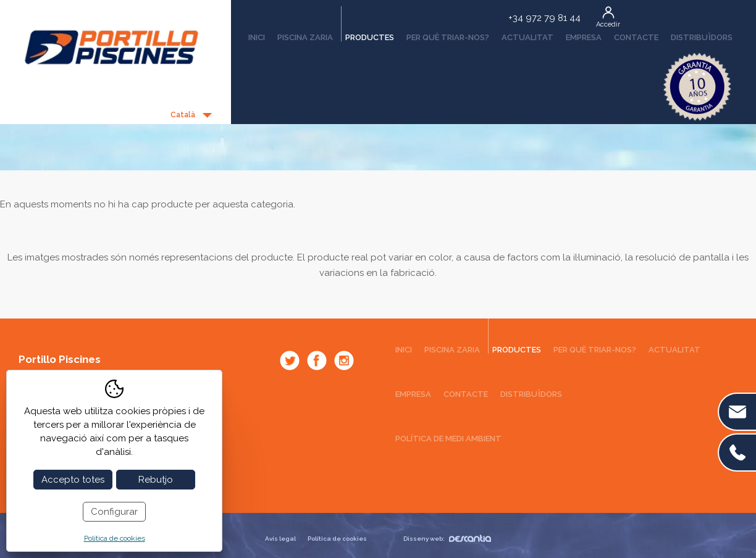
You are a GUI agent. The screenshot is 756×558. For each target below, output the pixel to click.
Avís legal (280, 539)
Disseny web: (447, 539)
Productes (367, 33)
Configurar (114, 512)
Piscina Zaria (305, 37)
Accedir (608, 24)
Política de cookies (337, 539)
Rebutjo (156, 480)
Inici (257, 37)
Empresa (584, 37)
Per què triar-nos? (448, 37)
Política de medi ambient (448, 439)
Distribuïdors (702, 37)
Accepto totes (73, 480)
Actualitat (527, 37)
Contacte (636, 37)
